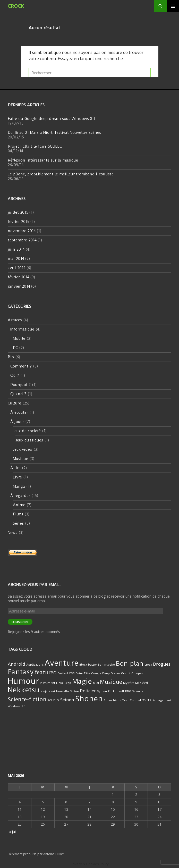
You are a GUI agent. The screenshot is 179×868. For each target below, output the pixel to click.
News (12, 533)
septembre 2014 (22, 240)
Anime (19, 505)
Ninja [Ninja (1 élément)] (44, 691)
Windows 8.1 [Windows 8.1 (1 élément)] (17, 706)
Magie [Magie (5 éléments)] (82, 682)
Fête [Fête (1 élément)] (87, 673)
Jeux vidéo (23, 449)
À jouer (17, 422)
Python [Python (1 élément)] (102, 691)
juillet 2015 (18, 212)
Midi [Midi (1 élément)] (96, 683)
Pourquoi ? (20, 385)
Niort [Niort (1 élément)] (52, 691)
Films (18, 514)
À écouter (19, 412)
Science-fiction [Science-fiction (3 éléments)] (27, 699)
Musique (20, 459)
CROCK (16, 6)
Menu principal (173, 6)
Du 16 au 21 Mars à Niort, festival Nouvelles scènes (54, 133)
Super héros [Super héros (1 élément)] (112, 700)
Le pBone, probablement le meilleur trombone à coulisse (61, 174)
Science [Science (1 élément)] (138, 691)
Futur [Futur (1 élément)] (79, 673)
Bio (11, 357)
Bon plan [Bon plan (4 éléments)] (130, 663)
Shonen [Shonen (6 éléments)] (89, 699)
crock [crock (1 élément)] (148, 665)
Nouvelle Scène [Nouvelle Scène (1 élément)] (67, 691)
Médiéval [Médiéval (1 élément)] (142, 683)
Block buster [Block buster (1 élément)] (88, 665)
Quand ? (18, 394)
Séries (18, 523)
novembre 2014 (22, 231)
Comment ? (21, 366)
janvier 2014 (19, 286)
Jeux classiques (29, 440)
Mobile (19, 338)
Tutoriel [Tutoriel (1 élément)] (135, 700)
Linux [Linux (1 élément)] (60, 683)
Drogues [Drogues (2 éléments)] (162, 664)
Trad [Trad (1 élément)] (125, 700)
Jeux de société (27, 431)
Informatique (22, 329)
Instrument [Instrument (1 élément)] (48, 683)
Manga (19, 486)
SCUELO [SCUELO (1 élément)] (53, 700)
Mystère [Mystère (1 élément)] (129, 683)
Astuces (15, 320)
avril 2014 (17, 268)
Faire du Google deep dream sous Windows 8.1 (52, 119)
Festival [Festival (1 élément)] (63, 673)
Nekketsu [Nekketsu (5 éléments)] (24, 690)
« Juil (13, 832)
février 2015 (19, 222)
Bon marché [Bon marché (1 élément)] (106, 665)
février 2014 (19, 277)
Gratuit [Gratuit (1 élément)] (126, 673)
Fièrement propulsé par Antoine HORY (36, 854)
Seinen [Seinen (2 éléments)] (67, 700)
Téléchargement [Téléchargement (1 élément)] (159, 700)
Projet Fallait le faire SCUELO (35, 146)
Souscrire (20, 622)
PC (15, 348)
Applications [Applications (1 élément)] (35, 665)
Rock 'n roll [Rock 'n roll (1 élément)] (116, 691)
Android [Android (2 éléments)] (16, 664)
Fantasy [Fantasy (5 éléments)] (21, 672)
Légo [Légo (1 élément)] (68, 683)
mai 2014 (16, 259)
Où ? (15, 375)
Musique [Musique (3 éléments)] (111, 682)
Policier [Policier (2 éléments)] (88, 691)
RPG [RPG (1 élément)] (128, 691)
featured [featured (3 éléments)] (46, 672)
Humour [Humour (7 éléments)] (23, 681)
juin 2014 (16, 249)
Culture (14, 403)
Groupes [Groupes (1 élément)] (137, 673)
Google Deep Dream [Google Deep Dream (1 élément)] (106, 673)
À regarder (20, 496)
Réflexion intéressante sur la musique (43, 160)
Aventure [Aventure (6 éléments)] (61, 663)
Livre (17, 477)
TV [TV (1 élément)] (144, 700)
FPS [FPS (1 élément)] (72, 673)
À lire (15, 468)
